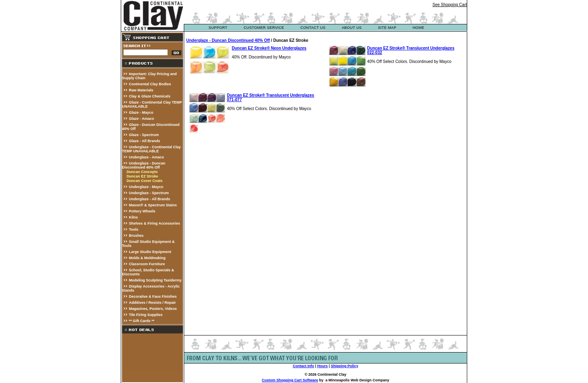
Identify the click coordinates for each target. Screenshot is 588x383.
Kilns (133, 217)
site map (387, 28)
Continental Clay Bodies (150, 84)
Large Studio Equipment (150, 252)
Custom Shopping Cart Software (290, 380)
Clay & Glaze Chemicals (150, 96)
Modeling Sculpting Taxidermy (155, 280)
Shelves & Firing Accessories (155, 223)
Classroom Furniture (147, 264)
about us (352, 28)
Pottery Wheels (142, 211)
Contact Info (304, 366)
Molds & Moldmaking (147, 258)
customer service (264, 28)
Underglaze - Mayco (146, 187)
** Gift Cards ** (142, 321)
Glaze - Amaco (142, 119)
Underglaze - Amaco (146, 157)
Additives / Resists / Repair (152, 303)
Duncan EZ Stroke (142, 176)
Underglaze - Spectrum (149, 193)
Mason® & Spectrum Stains (153, 205)
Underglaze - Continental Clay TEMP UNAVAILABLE (151, 149)
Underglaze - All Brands (149, 199)
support (218, 28)
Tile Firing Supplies (146, 315)
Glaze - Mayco (141, 113)
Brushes (136, 236)
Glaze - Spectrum (144, 135)
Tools (134, 229)
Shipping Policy (345, 366)
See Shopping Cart (450, 5)
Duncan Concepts (142, 172)
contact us (313, 28)
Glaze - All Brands (145, 141)
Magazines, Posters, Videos (153, 309)
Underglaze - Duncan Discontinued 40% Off (144, 165)
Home (419, 28)
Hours (322, 366)
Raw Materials (141, 90)
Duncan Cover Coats (145, 181)
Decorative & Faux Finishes (153, 296)
